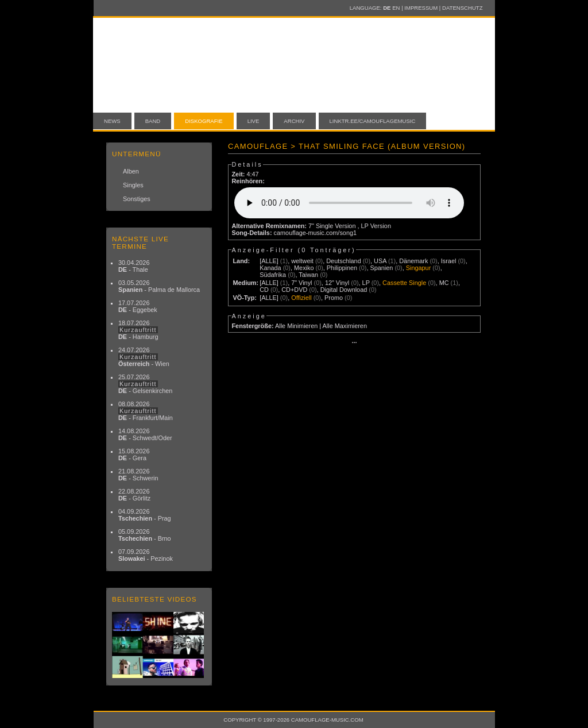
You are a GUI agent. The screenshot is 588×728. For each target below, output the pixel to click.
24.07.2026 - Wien (144, 357)
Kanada (270, 268)
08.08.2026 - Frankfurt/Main (146, 411)
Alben (131, 171)
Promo (334, 298)
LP (366, 283)
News (112, 121)
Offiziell (301, 298)
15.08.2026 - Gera (134, 454)
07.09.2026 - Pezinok (146, 555)
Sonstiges (137, 199)
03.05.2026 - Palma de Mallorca (159, 286)
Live (254, 121)
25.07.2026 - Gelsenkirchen (145, 384)
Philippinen (342, 268)
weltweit (302, 261)
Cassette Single (404, 283)
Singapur (419, 268)
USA (380, 261)
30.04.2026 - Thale (134, 266)
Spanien (381, 268)
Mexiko (304, 268)
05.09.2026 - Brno (145, 535)
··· (354, 342)
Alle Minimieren (296, 326)
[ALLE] (269, 261)
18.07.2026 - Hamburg (138, 330)
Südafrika (273, 275)
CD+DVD (294, 290)
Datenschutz (462, 8)
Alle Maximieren (345, 326)
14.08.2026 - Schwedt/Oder (145, 434)
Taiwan (308, 275)
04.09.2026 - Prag (145, 515)
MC (444, 283)
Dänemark (413, 261)
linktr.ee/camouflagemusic (373, 121)
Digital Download (344, 290)
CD (264, 290)
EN (396, 8)
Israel (449, 261)
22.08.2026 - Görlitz (134, 495)
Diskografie (204, 121)
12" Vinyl (337, 283)
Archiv (294, 121)
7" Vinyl (301, 283)
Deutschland (343, 261)
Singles (133, 185)
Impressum (421, 8)
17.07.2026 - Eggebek (138, 306)
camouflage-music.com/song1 (315, 233)
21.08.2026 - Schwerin (138, 475)
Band (153, 121)
